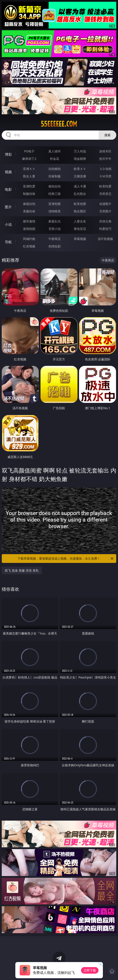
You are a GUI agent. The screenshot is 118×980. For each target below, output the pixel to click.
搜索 (107, 135)
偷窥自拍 (29, 204)
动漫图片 (105, 204)
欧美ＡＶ (80, 169)
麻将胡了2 (29, 159)
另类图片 (105, 211)
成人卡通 (80, 186)
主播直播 (80, 176)
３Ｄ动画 (105, 169)
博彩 (8, 154)
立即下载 (90, 970)
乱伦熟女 (80, 194)
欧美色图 (80, 204)
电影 (8, 189)
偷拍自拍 (55, 186)
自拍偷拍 (55, 169)
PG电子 (29, 151)
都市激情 (29, 221)
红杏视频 (29, 246)
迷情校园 (29, 229)
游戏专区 (105, 151)
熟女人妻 (29, 176)
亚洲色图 (55, 204)
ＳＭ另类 (105, 176)
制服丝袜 (29, 194)
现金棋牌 (80, 159)
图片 (8, 207)
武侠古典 (105, 221)
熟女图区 (80, 211)
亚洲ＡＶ (29, 169)
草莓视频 (80, 239)
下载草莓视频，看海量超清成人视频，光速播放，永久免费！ (66, 559)
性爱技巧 (105, 229)
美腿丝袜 (29, 211)
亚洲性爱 (29, 186)
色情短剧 (55, 246)
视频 (8, 172)
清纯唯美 (55, 211)
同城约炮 (29, 239)
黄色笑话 (80, 229)
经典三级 (55, 194)
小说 (8, 224)
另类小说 (55, 229)
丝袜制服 (55, 176)
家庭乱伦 (55, 221)
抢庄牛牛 (105, 159)
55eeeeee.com (59, 124)
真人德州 (55, 151)
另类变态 (105, 194)
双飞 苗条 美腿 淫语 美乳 (22, 570)
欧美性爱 (105, 186)
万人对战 (80, 151)
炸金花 (55, 159)
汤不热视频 (105, 239)
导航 (8, 242)
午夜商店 (55, 239)
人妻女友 (80, 221)
